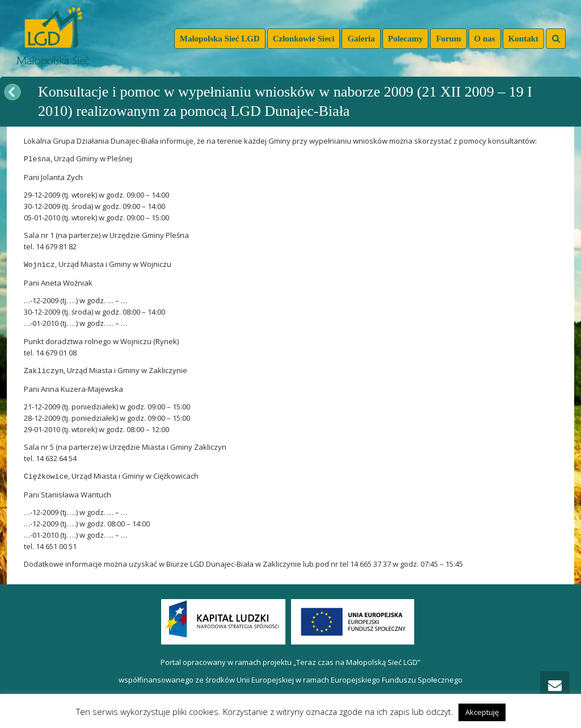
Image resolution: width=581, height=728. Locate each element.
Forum (448, 39)
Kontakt (523, 39)
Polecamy (406, 39)
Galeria (361, 39)
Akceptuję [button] (482, 712)
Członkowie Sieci (304, 39)
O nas (485, 39)
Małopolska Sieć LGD (220, 39)
